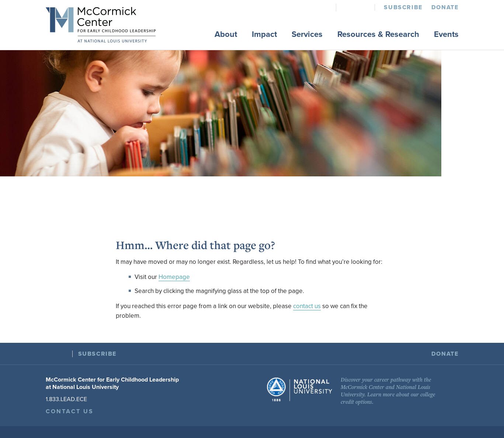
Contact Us (70, 411)
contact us (307, 306)
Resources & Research (378, 34)
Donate (445, 7)
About (226, 34)
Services (307, 34)
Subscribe (403, 7)
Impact (264, 34)
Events (446, 34)
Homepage (174, 277)
